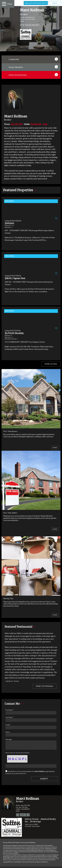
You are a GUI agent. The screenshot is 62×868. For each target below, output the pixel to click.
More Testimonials (45, 686)
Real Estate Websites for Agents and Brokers (35, 863)
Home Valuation (16, 67)
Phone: (8, 732)
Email (22, 21)
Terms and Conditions (28, 844)
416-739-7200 (30, 19)
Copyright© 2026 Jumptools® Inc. (13, 863)
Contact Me (14, 59)
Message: (9, 739)
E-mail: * (8, 725)
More (55, 448)
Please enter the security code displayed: (18, 754)
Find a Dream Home (18, 75)
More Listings (51, 364)
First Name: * (10, 710)
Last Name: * (10, 717)
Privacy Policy (8, 844)
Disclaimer (16, 844)
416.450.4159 (30, 17)
